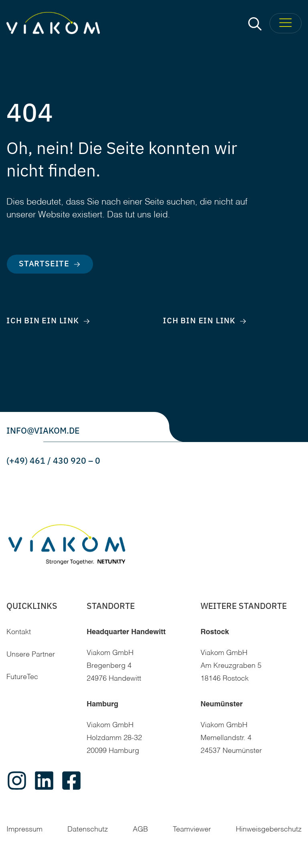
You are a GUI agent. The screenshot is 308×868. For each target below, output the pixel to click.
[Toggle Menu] (286, 23)
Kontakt (19, 632)
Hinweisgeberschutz (269, 829)
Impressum (24, 829)
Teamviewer (192, 829)
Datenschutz (88, 829)
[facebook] (71, 781)
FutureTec (22, 677)
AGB (140, 829)
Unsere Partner (31, 655)
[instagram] (17, 781)
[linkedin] (44, 781)
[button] (255, 23)
